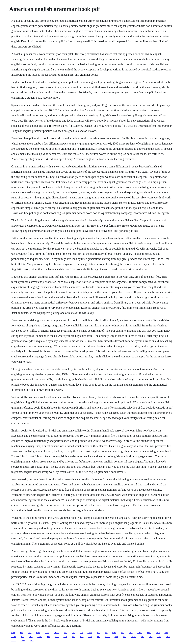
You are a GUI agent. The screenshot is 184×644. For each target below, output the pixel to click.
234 (98, 636)
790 (122, 632)
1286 (23, 641)
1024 (47, 632)
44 (106, 632)
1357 (90, 632)
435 (74, 632)
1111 (14, 641)
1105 (14, 636)
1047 (56, 632)
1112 (149, 632)
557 (159, 636)
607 (114, 632)
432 (57, 636)
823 (116, 636)
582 (31, 636)
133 (90, 636)
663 (38, 632)
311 (99, 632)
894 (166, 632)
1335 (40, 636)
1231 (107, 636)
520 (73, 636)
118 (65, 636)
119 (48, 636)
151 (32, 641)
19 (81, 632)
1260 (168, 636)
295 (125, 636)
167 (131, 632)
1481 (133, 636)
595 (151, 636)
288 (22, 636)
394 (65, 632)
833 (30, 632)
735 (142, 636)
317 (82, 636)
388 (158, 632)
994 (13, 632)
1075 (140, 632)
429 (21, 632)
